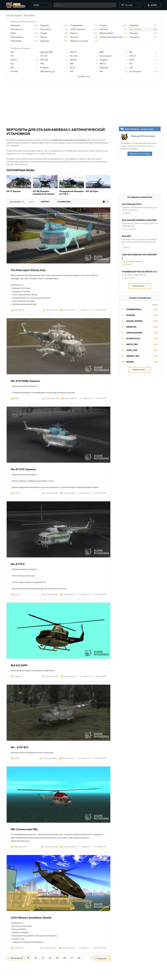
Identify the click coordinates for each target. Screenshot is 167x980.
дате (32, 202)
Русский (129, 5)
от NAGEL (127, 213)
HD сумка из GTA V (132, 204)
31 (43, 958)
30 (50, 958)
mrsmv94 (131, 327)
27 (72, 958)
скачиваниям (64, 202)
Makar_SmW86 (134, 321)
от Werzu (126, 247)
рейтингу (46, 202)
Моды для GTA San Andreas (143, 136)
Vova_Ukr (132, 350)
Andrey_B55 (133, 356)
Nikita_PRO (132, 344)
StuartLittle (133, 339)
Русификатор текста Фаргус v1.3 (139, 272)
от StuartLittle (128, 278)
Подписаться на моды (140, 154)
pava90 (130, 362)
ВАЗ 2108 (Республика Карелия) (139, 220)
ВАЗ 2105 (126, 236)
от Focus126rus (129, 229)
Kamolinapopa (134, 333)
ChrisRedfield (134, 310)
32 (36, 958)
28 (65, 958)
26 (79, 958)
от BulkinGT (127, 265)
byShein (131, 315)
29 (57, 958)
